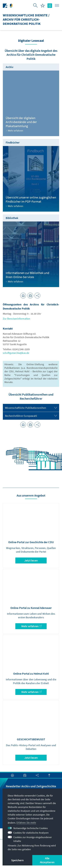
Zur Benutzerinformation (17, 319)
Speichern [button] (17, 860)
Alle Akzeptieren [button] (47, 860)
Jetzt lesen (31, 560)
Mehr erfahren (31, 626)
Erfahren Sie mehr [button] (26, 823)
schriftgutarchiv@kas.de (16, 353)
